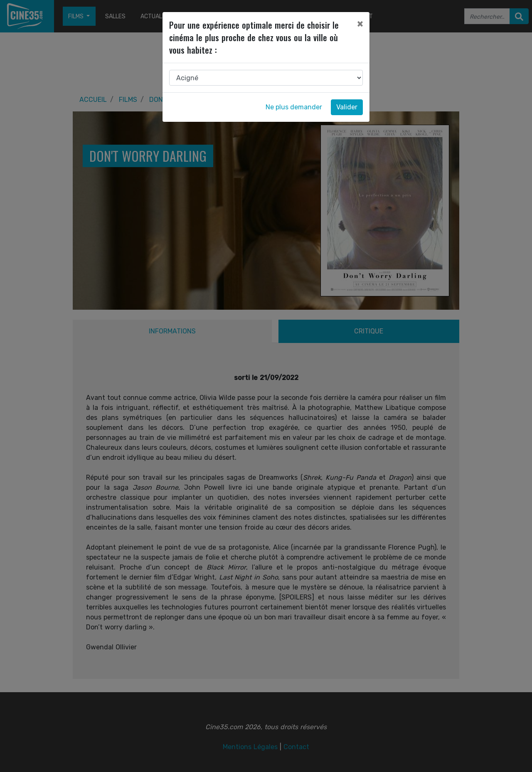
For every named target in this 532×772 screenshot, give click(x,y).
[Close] (360, 24)
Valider (347, 107)
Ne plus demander (294, 107)
